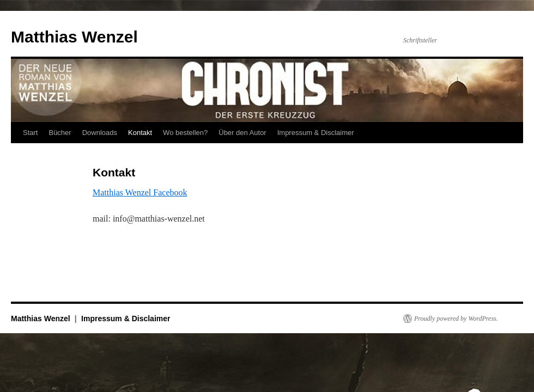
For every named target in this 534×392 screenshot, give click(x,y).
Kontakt (140, 133)
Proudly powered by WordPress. (456, 318)
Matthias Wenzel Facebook (140, 192)
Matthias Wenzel (74, 37)
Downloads (100, 133)
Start (30, 133)
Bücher (60, 133)
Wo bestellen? (185, 133)
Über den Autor (242, 133)
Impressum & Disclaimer (316, 133)
